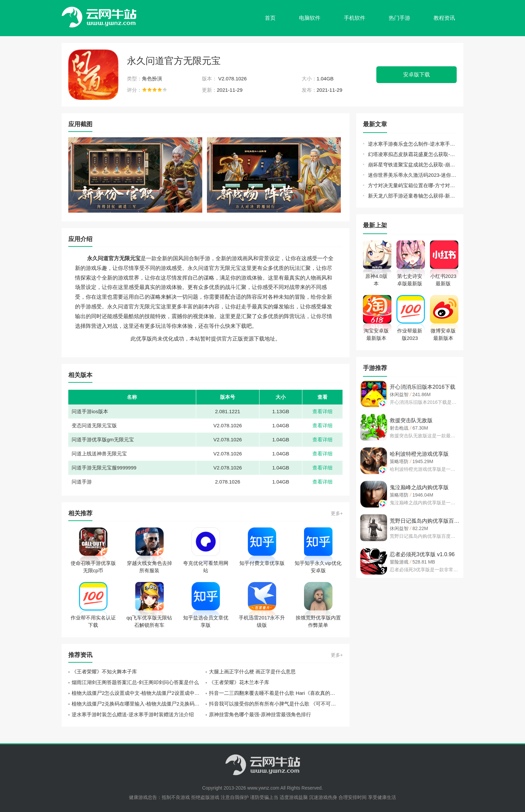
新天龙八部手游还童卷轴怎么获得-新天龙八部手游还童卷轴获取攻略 (412, 196)
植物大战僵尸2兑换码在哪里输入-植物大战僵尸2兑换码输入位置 (139, 704)
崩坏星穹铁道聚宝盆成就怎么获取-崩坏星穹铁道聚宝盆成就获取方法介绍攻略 (412, 165)
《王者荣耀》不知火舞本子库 (104, 672)
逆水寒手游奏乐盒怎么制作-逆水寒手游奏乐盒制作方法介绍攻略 (412, 144)
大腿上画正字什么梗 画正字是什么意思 (252, 672)
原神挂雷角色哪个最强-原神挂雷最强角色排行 (260, 714)
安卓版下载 (417, 75)
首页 (270, 18)
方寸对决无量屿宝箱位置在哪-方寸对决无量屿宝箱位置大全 (412, 185)
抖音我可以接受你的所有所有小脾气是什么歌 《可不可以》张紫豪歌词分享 (276, 704)
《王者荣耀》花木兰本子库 (239, 682)
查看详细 (322, 411)
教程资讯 (444, 18)
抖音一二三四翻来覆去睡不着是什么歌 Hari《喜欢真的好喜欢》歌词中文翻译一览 (276, 693)
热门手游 (399, 18)
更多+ (337, 513)
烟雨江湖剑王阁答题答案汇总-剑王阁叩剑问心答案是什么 (135, 682)
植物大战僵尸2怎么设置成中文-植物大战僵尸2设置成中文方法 (139, 693)
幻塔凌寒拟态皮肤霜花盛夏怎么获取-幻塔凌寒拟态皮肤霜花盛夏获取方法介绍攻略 (412, 154)
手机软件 (355, 18)
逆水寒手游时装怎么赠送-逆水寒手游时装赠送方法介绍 (133, 714)
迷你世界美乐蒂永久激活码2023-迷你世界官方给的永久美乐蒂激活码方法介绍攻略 (412, 175)
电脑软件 (310, 18)
